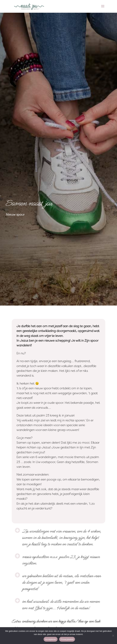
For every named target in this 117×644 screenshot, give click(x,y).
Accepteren (51, 639)
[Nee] (113, 636)
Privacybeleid (67, 639)
